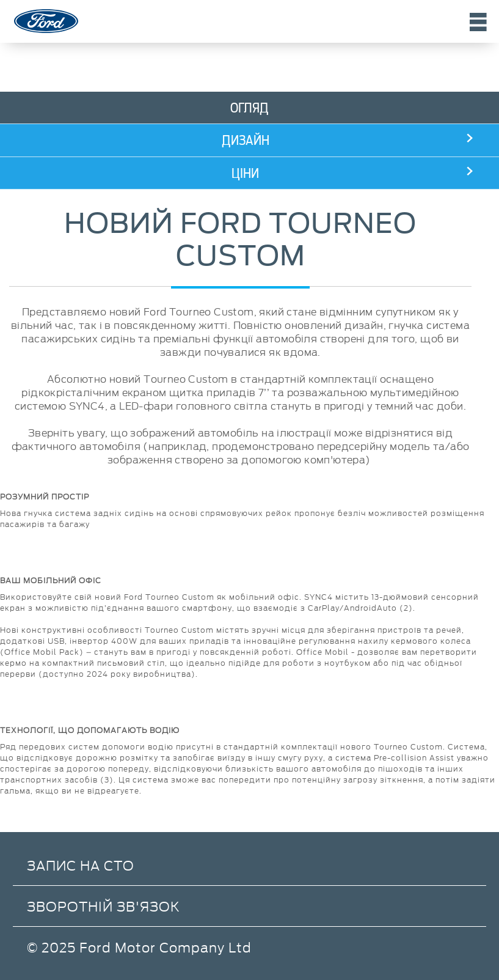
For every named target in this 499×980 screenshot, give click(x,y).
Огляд (250, 108)
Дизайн (246, 140)
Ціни (245, 173)
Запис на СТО (81, 865)
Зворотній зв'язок (104, 906)
